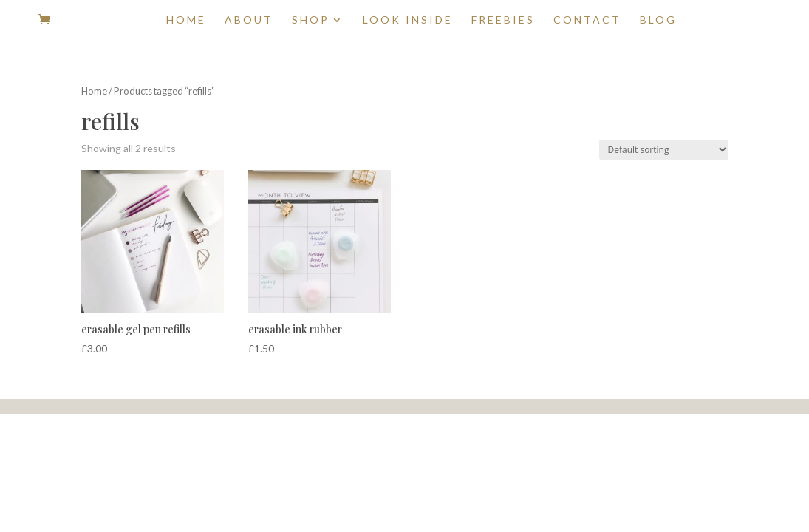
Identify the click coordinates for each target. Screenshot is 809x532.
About (249, 20)
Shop (311, 20)
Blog (658, 20)
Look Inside (408, 20)
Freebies (503, 20)
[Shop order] (664, 150)
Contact (587, 20)
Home (186, 20)
